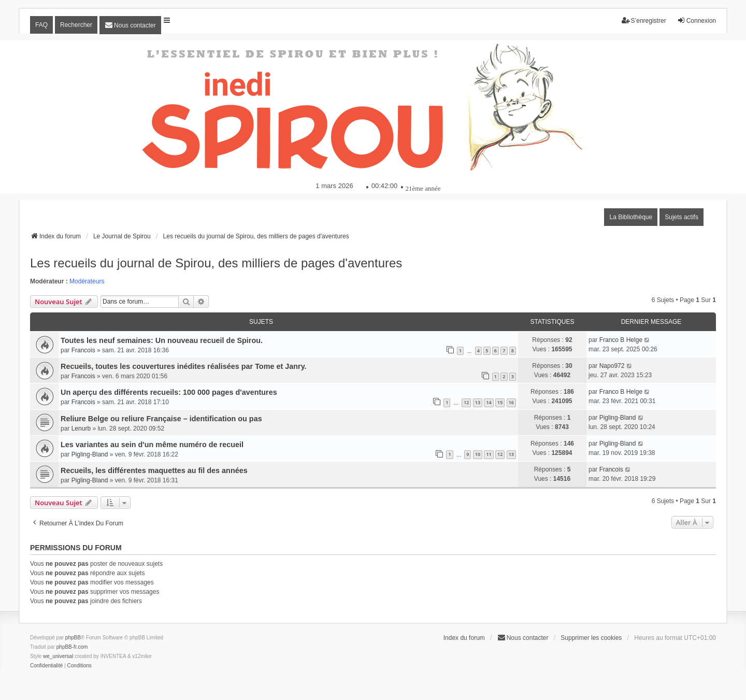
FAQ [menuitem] (41, 25)
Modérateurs (87, 281)
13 (478, 402)
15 (500, 402)
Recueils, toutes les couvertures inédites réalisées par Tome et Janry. (184, 366)
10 (478, 454)
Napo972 (612, 366)
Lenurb (81, 428)
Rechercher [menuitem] (76, 25)
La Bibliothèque (631, 217)
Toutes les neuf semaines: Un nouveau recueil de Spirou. (162, 340)
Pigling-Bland (618, 418)
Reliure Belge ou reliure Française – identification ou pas (161, 419)
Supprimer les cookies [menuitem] (591, 638)
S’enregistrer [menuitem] (644, 20)
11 (489, 454)
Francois (83, 350)
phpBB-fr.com (72, 647)
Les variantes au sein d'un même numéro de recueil (152, 445)
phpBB (73, 638)
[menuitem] (130, 25)
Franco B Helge (621, 340)
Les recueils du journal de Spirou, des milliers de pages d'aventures (216, 263)
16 (511, 402)
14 (489, 402)
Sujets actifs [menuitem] (682, 217)
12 (466, 402)
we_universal (58, 656)
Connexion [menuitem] (697, 20)
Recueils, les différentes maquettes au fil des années (154, 470)
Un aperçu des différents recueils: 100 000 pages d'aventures (169, 392)
